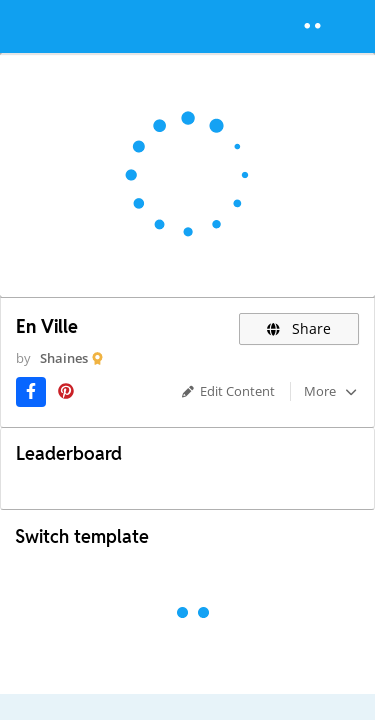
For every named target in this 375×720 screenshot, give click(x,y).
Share (299, 328)
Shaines (64, 358)
